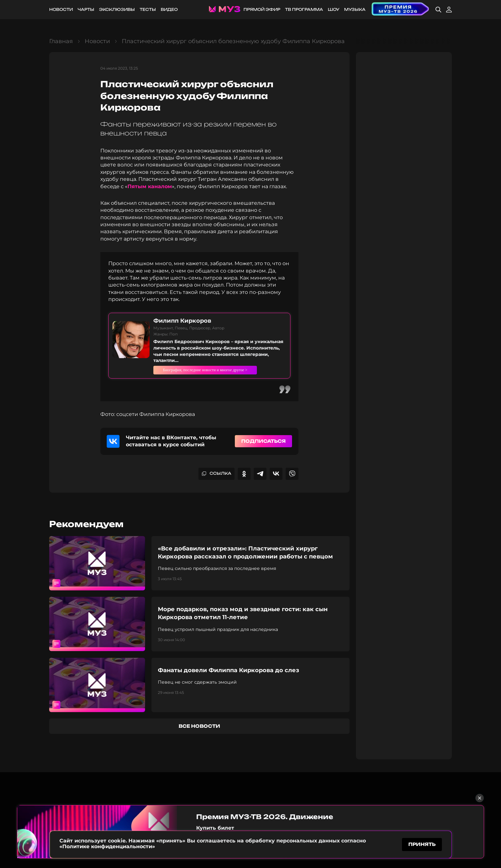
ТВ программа (304, 9)
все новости (199, 732)
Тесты (148, 9)
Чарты (86, 9)
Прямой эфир (262, 9)
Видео (169, 9)
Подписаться (263, 447)
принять (422, 844)
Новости (61, 9)
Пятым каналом (150, 186)
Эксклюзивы (117, 9)
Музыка (355, 9)
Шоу (334, 9)
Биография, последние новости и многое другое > (220, 373)
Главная (61, 41)
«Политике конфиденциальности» (107, 845)
